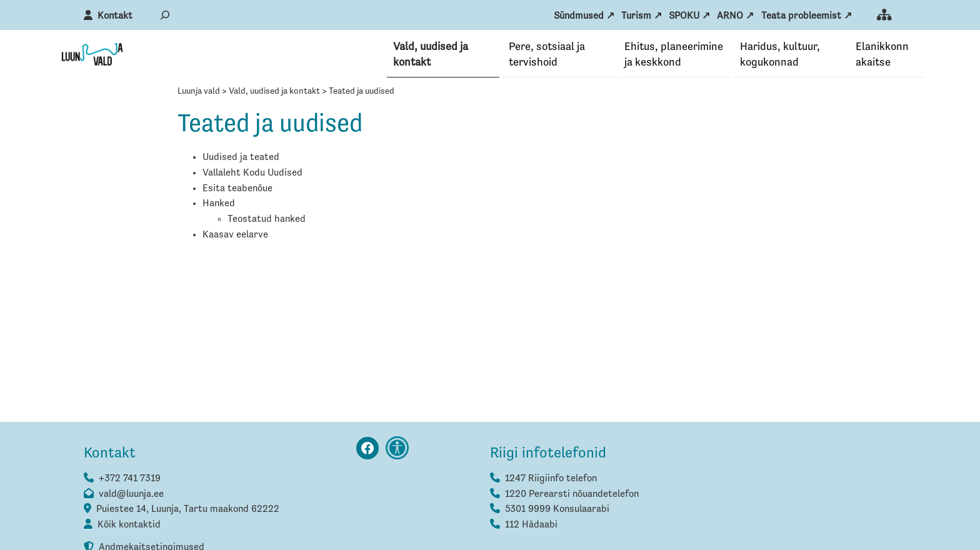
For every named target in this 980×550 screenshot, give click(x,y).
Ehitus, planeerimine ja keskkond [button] (674, 55)
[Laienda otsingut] (165, 15)
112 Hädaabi (531, 526)
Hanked (219, 204)
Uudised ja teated (241, 158)
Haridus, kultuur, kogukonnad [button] (780, 55)
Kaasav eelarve (235, 236)
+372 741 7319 (130, 479)
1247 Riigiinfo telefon (551, 479)
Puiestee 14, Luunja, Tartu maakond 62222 (188, 510)
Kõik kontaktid (129, 526)
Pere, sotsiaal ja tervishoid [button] (547, 55)
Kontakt (115, 16)
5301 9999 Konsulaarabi (557, 510)
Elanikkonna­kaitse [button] (882, 55)
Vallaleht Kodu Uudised (252, 174)
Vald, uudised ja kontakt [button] (431, 55)
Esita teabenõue (237, 189)
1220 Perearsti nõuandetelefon (572, 495)
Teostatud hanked (267, 220)
